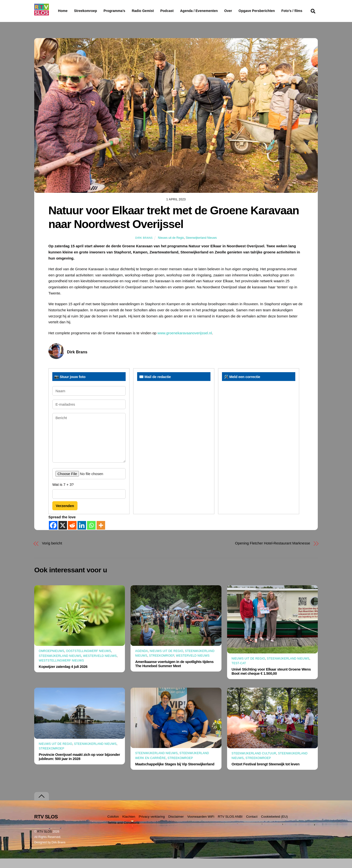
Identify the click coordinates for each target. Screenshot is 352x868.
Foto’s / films (69, 21)
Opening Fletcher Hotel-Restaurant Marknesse (273, 553)
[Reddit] (72, 535)
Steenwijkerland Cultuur (254, 763)
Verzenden (65, 515)
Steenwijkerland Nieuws (201, 247)
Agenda (142, 661)
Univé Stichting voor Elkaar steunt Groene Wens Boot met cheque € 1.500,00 (271, 681)
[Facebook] (53, 535)
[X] (63, 535)
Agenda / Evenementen (211, 11)
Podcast (179, 11)
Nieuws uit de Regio (171, 247)
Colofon (113, 826)
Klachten (129, 826)
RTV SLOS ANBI (230, 826)
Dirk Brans (144, 247)
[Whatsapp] (91, 535)
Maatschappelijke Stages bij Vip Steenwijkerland (175, 774)
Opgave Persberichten (274, 11)
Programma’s (124, 11)
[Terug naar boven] (42, 806)
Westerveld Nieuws (100, 665)
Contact (252, 826)
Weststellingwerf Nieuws (61, 670)
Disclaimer (176, 826)
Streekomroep (87, 11)
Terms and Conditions (123, 832)
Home (59, 11)
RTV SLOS (44, 841)
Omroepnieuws (52, 661)
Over (241, 11)
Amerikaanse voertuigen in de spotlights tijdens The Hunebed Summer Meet (174, 673)
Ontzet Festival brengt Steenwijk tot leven (265, 774)
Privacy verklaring (152, 826)
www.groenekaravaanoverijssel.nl (185, 342)
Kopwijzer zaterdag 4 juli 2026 (63, 676)
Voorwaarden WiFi (201, 826)
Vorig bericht (52, 553)
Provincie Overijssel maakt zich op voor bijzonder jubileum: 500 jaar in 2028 (79, 766)
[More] (101, 535)
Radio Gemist (155, 11)
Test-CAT (239, 673)
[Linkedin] (82, 535)
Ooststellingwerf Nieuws (88, 661)
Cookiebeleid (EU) (275, 826)
